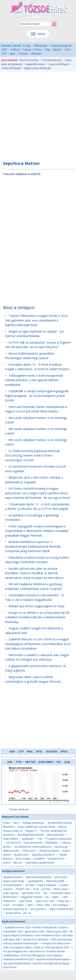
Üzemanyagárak (61, 46)
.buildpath (27, 839)
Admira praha (11, 851)
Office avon (29, 851)
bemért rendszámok (45, 927)
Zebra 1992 (43, 905)
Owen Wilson (11, 839)
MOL (30, 752)
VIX (59, 762)
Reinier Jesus (61, 889)
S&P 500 (30, 762)
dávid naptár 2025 (57, 931)
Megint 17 (31, 831)
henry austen (23, 859)
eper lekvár (26, 901)
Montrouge (61, 847)
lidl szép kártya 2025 (58, 947)
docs (16, 823)
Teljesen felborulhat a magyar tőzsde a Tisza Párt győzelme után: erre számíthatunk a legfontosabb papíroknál (36, 320)
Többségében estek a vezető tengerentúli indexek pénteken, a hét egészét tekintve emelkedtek (34, 380)
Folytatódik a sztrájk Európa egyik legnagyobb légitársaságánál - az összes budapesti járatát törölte (37, 396)
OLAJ (67, 762)
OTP (4, 54)
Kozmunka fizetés (61, 893)
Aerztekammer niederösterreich (33, 847)
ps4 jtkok (39, 859)
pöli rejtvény (55, 955)
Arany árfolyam (11, 68)
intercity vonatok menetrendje (20, 943)
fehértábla (52, 843)
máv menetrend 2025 (48, 935)
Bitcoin (57, 49)
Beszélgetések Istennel (31, 835)
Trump (27, 46)
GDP (5, 49)
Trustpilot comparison (59, 839)
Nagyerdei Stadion (32, 897)
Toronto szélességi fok (53, 831)
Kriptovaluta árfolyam (38, 68)
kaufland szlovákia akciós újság (51, 963)
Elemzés (37, 54)
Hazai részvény (29, 60)
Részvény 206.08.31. (44, 855)
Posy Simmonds (33, 843)
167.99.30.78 (13, 843)
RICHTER (52, 752)
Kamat (27, 49)
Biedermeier (22, 855)
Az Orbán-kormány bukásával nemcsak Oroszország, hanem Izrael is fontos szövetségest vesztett (32, 455)
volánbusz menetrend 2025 (19, 959)
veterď (7, 863)
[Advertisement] (38, 114)
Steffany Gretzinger (33, 823)
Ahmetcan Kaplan (49, 851)
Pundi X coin (23, 889)
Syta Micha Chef (31, 893)
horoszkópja (60, 905)
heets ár (39, 947)
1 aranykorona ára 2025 (17, 927)
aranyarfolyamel (12, 885)
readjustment (35, 881)
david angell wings (14, 881)
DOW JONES (46, 762)
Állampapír (41, 46)
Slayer (56, 897)
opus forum (10, 967)
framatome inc (56, 859)
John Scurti (61, 877)
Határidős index (35, 64)
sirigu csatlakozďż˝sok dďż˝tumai (36, 827)
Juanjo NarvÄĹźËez (18, 913)
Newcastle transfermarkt (40, 863)
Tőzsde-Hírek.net (19, 809)
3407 (30, 905)
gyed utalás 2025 (34, 931)
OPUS (64, 752)
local (36, 889)
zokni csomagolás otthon (18, 947)
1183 (40, 839)
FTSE (19, 762)
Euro (67, 49)
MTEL (40, 752)
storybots (9, 835)
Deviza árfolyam (59, 64)
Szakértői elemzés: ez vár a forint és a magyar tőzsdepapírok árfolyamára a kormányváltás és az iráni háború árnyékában (38, 644)
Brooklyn (19, 905)
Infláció (15, 49)
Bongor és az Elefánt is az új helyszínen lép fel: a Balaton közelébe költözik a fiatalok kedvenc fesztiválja (37, 617)
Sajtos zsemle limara (62, 909)
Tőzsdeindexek (52, 60)
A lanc (6, 823)
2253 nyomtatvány (61, 939)
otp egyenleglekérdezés (17, 963)
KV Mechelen (10, 897)
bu (47, 897)
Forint (38, 49)
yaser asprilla (11, 893)
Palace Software (47, 885)
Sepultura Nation (13, 877)
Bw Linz (18, 863)
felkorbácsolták (55, 881)
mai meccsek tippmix (33, 955)
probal (46, 889)
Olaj (47, 49)
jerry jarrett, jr (39, 909)
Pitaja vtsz (64, 901)
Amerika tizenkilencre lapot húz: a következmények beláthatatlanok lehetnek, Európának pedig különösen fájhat (33, 546)
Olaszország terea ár (15, 909)
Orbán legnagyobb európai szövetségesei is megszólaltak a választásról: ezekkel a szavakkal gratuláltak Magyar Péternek (37, 531)
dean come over (45, 901)
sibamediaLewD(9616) (39, 877)
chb (45, 893)
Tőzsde (23, 54)
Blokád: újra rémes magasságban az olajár (37, 606)
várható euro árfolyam (35, 939)
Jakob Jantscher (56, 835)
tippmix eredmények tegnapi (53, 959)
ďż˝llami (30, 885)
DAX (10, 762)
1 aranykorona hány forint (55, 943)
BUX (13, 54)
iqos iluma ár (37, 951)
